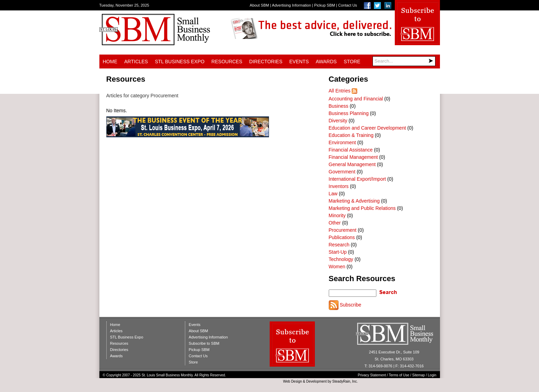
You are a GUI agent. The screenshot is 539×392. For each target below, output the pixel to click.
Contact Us (348, 5)
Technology (341, 259)
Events (299, 62)
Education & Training (351, 135)
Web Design (292, 381)
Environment (342, 142)
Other (335, 223)
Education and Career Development (367, 128)
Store (352, 62)
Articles (136, 62)
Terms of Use (399, 375)
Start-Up (338, 252)
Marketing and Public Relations (362, 208)
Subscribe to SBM (204, 343)
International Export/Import (357, 179)
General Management (352, 164)
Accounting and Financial (356, 99)
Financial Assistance (351, 150)
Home (110, 62)
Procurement (343, 230)
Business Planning (349, 113)
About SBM (260, 5)
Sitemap (419, 375)
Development (316, 381)
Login (432, 375)
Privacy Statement (372, 375)
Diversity (338, 121)
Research (339, 245)
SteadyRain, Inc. (345, 381)
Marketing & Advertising (354, 201)
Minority (337, 215)
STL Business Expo (180, 62)
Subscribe (350, 305)
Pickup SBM (325, 5)
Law (333, 194)
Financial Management (353, 157)
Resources (227, 62)
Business (339, 106)
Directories (266, 62)
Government (342, 172)
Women (337, 267)
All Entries (340, 91)
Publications (342, 237)
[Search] (404, 61)
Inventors (339, 186)
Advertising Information (292, 5)
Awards (326, 62)
